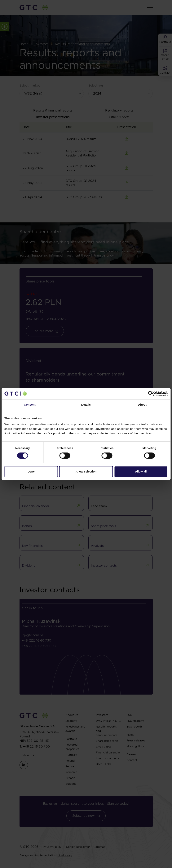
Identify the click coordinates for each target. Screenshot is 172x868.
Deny (31, 471)
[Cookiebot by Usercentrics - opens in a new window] (151, 394)
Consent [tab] (30, 405)
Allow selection (86, 471)
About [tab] (142, 405)
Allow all (141, 471)
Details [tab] (86, 405)
